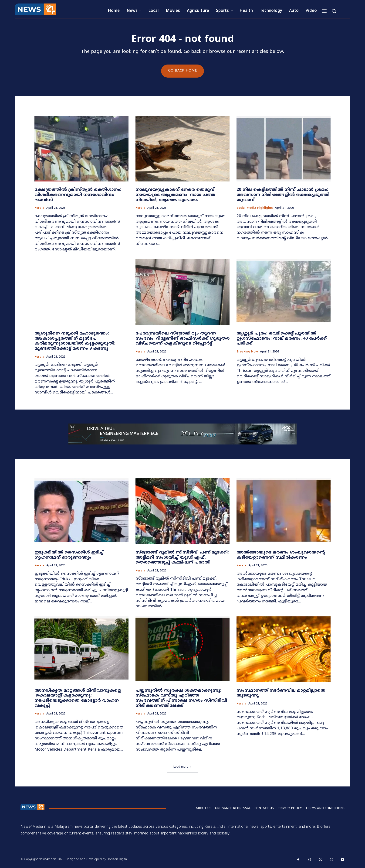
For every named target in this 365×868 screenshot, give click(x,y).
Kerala (39, 208)
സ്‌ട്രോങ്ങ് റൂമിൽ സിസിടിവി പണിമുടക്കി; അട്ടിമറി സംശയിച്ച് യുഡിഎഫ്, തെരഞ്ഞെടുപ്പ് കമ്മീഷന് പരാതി (182, 557)
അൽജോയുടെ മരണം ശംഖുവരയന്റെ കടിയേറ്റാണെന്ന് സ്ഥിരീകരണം (281, 555)
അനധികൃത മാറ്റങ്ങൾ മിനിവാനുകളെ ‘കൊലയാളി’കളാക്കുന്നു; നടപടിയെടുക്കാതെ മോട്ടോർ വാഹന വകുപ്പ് (78, 698)
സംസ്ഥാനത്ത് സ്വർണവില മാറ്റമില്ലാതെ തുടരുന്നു (281, 693)
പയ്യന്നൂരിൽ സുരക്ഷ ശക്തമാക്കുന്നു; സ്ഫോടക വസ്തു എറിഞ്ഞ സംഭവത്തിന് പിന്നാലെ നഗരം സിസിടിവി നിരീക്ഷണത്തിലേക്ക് (181, 698)
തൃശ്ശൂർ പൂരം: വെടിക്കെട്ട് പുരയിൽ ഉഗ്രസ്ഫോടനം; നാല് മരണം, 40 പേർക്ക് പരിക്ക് (282, 339)
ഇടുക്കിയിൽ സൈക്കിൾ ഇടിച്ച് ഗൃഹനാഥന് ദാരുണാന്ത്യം (69, 555)
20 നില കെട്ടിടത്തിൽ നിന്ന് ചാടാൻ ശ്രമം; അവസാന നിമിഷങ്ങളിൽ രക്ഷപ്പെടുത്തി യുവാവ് (283, 195)
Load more (182, 767)
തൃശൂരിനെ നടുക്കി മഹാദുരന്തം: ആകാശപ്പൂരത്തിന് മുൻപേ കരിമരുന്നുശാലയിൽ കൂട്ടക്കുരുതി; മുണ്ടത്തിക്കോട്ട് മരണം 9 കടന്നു (75, 341)
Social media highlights (255, 208)
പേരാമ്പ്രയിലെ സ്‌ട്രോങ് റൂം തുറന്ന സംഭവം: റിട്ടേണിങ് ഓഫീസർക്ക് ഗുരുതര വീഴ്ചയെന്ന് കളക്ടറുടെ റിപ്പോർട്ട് (182, 339)
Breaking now (247, 352)
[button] (334, 11)
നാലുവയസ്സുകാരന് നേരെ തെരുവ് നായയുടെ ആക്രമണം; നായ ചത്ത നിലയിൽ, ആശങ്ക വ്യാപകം (175, 195)
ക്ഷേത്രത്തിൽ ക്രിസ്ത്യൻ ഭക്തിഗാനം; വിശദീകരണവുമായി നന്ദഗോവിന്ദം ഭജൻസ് (78, 195)
